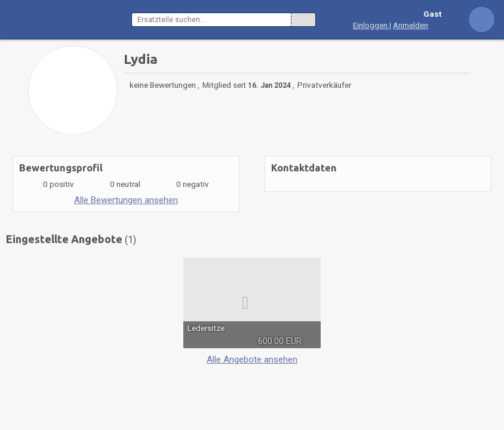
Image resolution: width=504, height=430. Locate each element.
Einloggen (371, 25)
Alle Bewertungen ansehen (126, 200)
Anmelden (411, 25)
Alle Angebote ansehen (252, 360)
